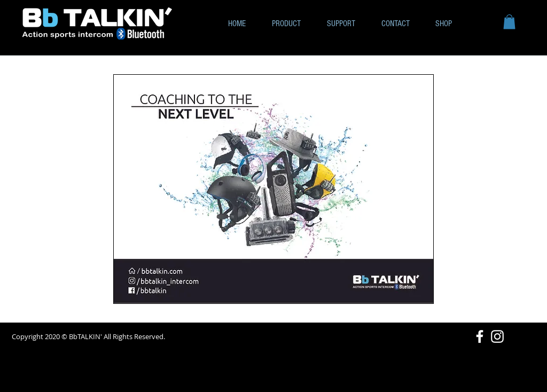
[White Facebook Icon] (480, 336)
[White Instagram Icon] (497, 336)
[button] (509, 22)
